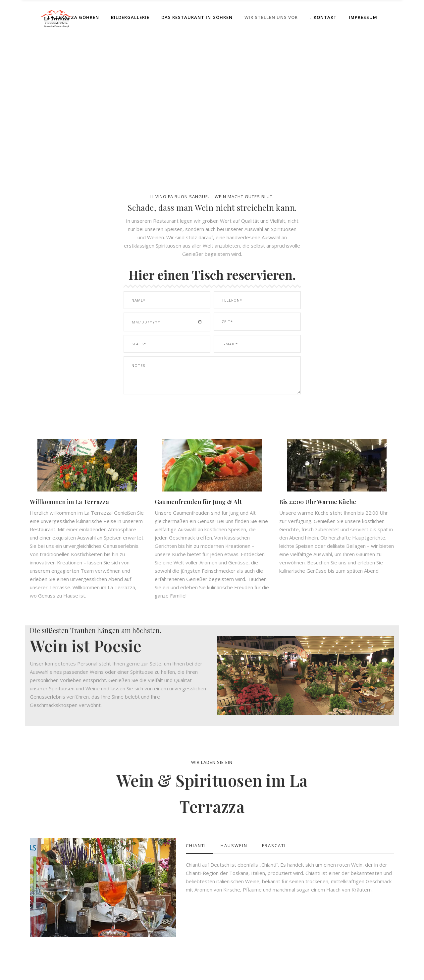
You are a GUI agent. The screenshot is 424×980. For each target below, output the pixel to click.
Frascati (274, 845)
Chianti (196, 845)
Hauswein (234, 845)
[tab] (200, 846)
